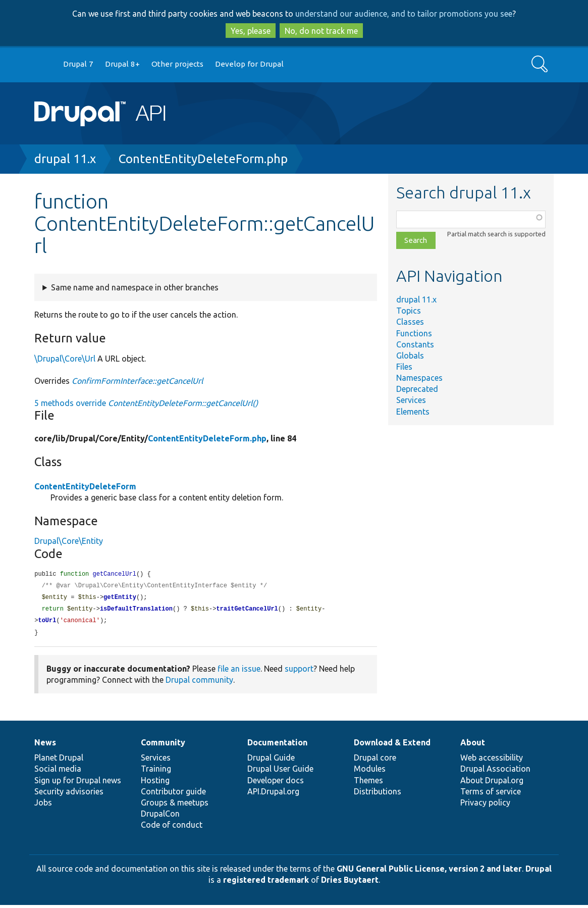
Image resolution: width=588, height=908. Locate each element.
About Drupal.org (492, 783)
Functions (414, 333)
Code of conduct (172, 828)
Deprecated (417, 389)
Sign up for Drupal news (78, 783)
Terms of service (491, 794)
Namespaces (419, 378)
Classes (410, 322)
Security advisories (69, 794)
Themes (368, 783)
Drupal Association (495, 772)
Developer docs (276, 783)
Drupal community (199, 683)
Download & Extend (392, 745)
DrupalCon (160, 817)
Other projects (177, 64)
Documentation (277, 745)
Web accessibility (492, 761)
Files (404, 367)
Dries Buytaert (350, 883)
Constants (415, 344)
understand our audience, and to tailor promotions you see (404, 14)
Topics (409, 311)
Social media (58, 772)
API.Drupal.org (273, 794)
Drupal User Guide (280, 772)
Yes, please (251, 31)
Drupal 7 (78, 64)
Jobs (43, 805)
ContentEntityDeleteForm (85, 486)
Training (156, 772)
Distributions (378, 794)
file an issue (239, 672)
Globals (410, 356)
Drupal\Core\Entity (69, 541)
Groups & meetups (175, 805)
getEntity (120, 599)
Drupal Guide (271, 761)
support (299, 672)
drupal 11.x (65, 159)
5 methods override (146, 403)
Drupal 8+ (122, 64)
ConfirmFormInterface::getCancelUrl (137, 381)
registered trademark (266, 883)
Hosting (155, 783)
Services (411, 400)
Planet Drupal (59, 761)
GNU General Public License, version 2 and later (429, 872)
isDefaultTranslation (136, 611)
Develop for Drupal (249, 64)
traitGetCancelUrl (247, 611)
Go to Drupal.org (44, 64)
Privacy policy (485, 805)
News (45, 745)
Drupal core (375, 761)
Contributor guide (173, 794)
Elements (413, 412)
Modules (370, 772)
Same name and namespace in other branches (135, 287)
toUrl (47, 623)
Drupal (539, 872)
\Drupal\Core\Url (65, 359)
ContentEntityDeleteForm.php (203, 159)
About (473, 745)
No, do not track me (321, 31)
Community (163, 745)
